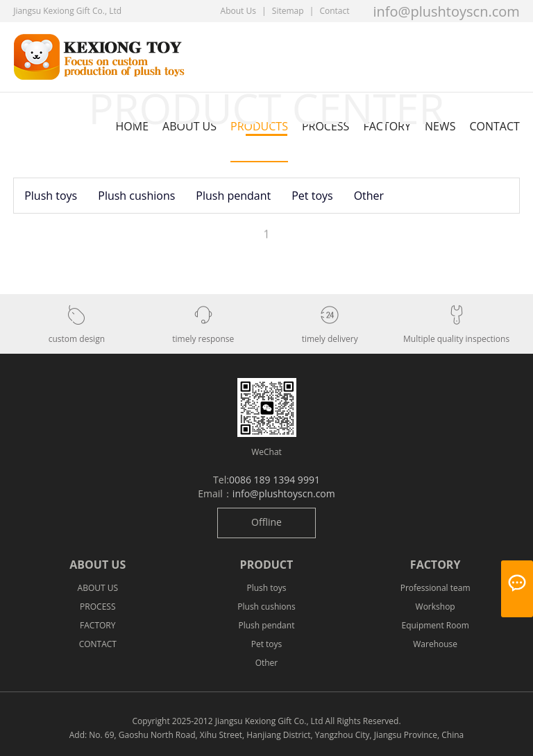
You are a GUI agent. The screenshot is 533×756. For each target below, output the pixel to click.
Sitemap (288, 11)
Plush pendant (233, 198)
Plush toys (51, 198)
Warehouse (435, 644)
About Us (238, 11)
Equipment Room (435, 625)
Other (369, 198)
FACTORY (98, 625)
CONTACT (98, 644)
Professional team (435, 588)
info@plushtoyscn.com (447, 11)
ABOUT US (98, 588)
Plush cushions (136, 198)
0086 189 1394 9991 (274, 480)
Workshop (435, 607)
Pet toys (312, 198)
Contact (334, 11)
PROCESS (98, 607)
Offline (266, 522)
